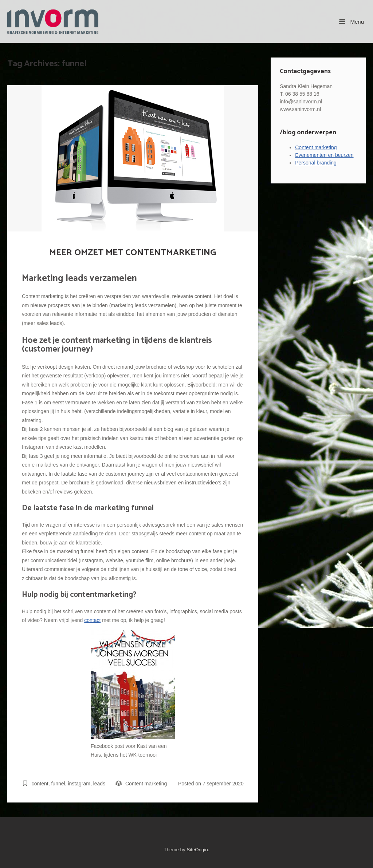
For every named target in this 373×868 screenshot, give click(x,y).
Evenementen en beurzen (324, 155)
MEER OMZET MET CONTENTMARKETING (133, 253)
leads (99, 784)
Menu (352, 22)
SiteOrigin (197, 850)
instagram (79, 784)
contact (92, 620)
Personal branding (316, 163)
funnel (58, 784)
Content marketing (146, 784)
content (40, 784)
